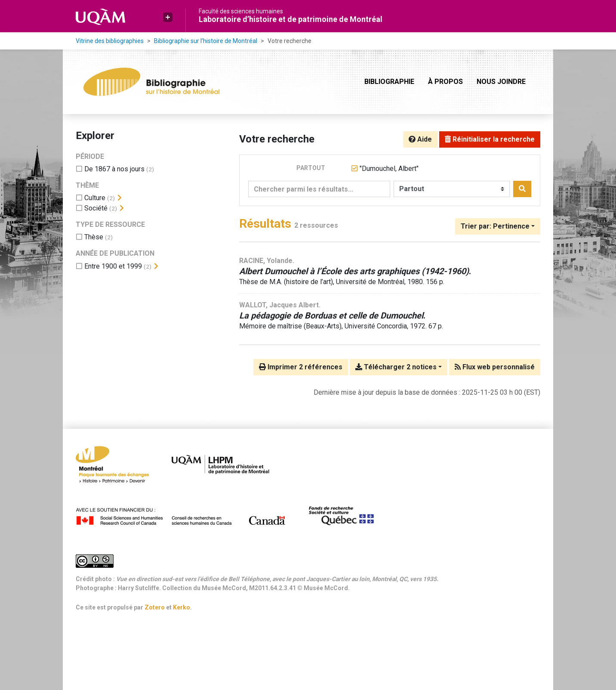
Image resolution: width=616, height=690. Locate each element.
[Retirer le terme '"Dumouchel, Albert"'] (389, 169)
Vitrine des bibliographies (110, 41)
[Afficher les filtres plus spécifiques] (120, 198)
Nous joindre (501, 82)
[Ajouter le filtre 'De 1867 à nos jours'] (114, 169)
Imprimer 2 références (301, 367)
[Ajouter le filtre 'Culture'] (95, 198)
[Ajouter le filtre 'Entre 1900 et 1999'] (113, 266)
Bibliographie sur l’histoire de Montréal (206, 41)
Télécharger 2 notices (396, 367)
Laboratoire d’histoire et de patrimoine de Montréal (291, 19)
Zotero (155, 607)
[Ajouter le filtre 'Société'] (96, 208)
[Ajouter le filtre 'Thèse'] (94, 237)
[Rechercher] (522, 189)
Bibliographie (389, 82)
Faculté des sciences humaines (241, 11)
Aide (420, 139)
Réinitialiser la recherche (490, 139)
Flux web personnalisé (495, 367)
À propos (445, 82)
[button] (168, 17)
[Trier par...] (498, 226)
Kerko (182, 607)
